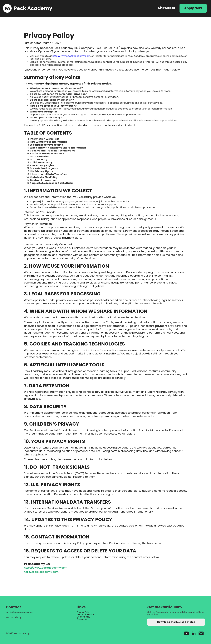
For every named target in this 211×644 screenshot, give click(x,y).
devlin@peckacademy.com (20, 612)
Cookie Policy (83, 617)
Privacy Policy (84, 612)
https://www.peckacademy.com (71, 56)
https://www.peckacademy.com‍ (46, 568)
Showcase (167, 8)
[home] (78, 8)
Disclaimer (82, 619)
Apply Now (193, 8)
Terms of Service (85, 614)
